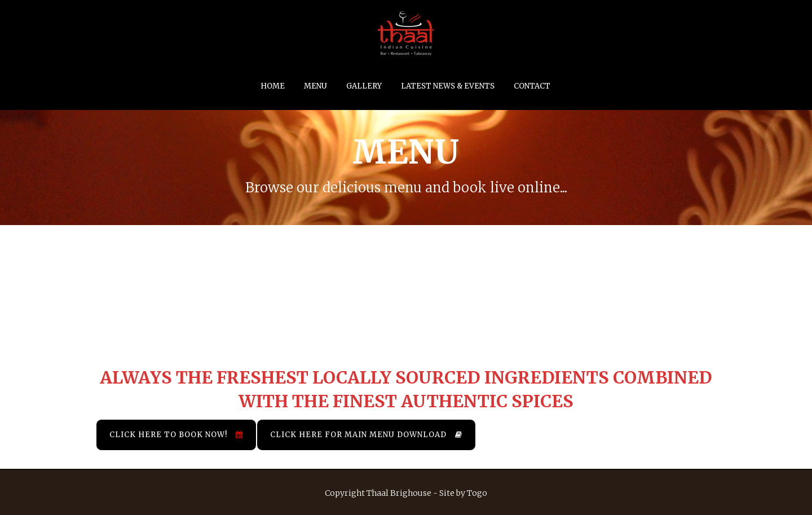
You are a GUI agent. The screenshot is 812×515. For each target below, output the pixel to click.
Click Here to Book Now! (176, 435)
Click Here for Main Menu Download (366, 435)
